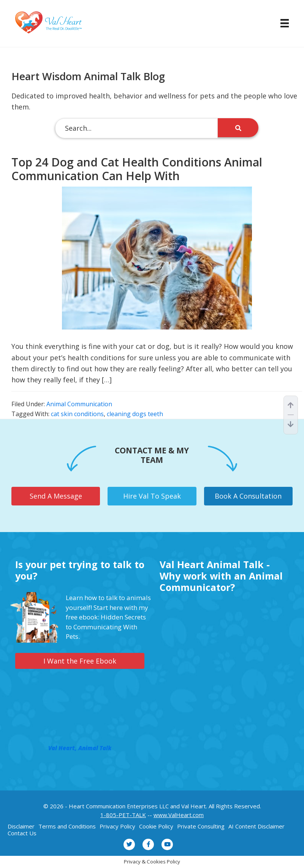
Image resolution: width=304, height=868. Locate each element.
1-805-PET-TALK (123, 815)
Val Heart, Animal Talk (80, 748)
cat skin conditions (77, 414)
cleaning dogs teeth (135, 414)
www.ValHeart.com (179, 815)
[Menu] (281, 23)
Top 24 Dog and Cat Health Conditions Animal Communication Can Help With (137, 169)
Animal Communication (79, 404)
